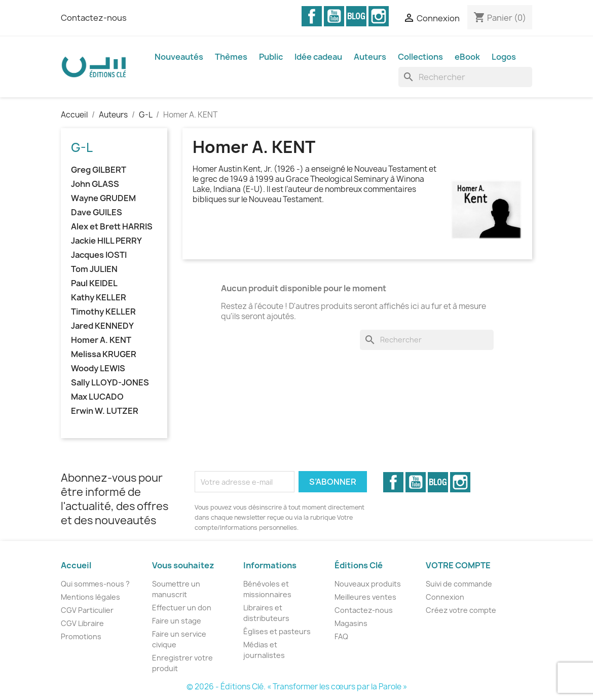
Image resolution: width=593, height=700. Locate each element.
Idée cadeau (318, 57)
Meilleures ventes (365, 597)
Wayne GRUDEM (103, 198)
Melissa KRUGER (104, 354)
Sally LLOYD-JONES (110, 383)
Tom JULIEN (94, 269)
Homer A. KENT (101, 340)
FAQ (341, 636)
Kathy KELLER (99, 298)
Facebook (312, 16)
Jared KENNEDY (102, 326)
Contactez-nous (94, 18)
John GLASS (95, 184)
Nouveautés (179, 57)
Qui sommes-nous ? (95, 584)
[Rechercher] (465, 77)
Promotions (81, 636)
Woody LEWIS (98, 368)
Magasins (351, 623)
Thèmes (231, 57)
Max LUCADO (97, 397)
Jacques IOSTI (99, 255)
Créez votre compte (461, 610)
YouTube (334, 16)
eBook (467, 57)
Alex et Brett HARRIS (112, 227)
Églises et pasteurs (277, 631)
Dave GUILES (97, 212)
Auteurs (370, 57)
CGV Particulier (87, 610)
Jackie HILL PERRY (106, 241)
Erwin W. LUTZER (105, 411)
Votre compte (458, 565)
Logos (504, 57)
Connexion (445, 597)
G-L (82, 147)
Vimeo (356, 16)
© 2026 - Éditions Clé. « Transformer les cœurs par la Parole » (297, 687)
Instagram (379, 16)
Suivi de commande (459, 584)
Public (271, 57)
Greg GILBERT (99, 170)
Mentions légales (90, 597)
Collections (420, 57)
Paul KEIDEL (94, 283)
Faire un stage (177, 621)
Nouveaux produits (368, 584)
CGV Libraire (82, 623)
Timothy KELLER (103, 312)
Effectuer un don (182, 608)
